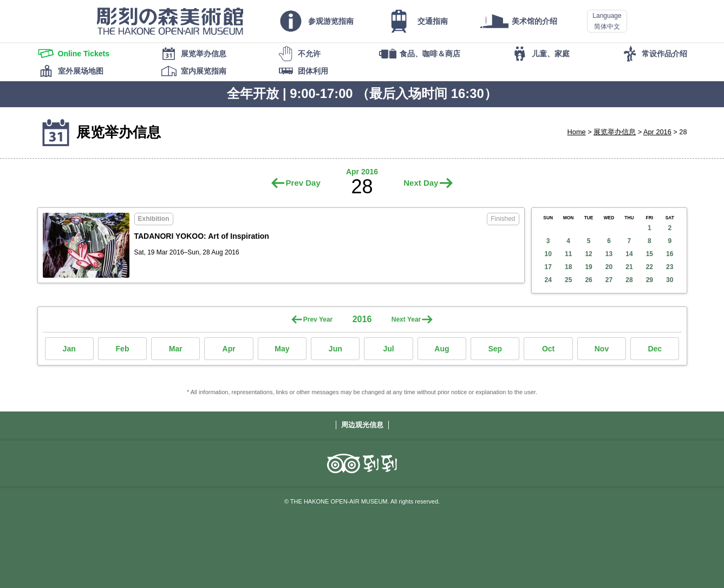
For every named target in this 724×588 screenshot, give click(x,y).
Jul (389, 349)
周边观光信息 (362, 425)
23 (670, 267)
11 (568, 254)
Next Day (421, 183)
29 (650, 280)
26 (588, 280)
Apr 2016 (657, 132)
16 (670, 254)
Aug (442, 349)
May (282, 349)
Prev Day (303, 183)
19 (588, 267)
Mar (176, 349)
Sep (495, 349)
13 (609, 254)
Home (577, 132)
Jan (69, 349)
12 (588, 254)
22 (650, 267)
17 (548, 267)
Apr (229, 349)
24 (548, 280)
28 (629, 280)
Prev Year (318, 319)
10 (548, 254)
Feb (123, 349)
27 (609, 280)
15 (650, 254)
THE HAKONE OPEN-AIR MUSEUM (170, 21)
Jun (335, 349)
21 (629, 267)
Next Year (406, 319)
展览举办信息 (615, 132)
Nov (602, 349)
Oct (548, 349)
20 (609, 267)
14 (629, 254)
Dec (655, 349)
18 (568, 267)
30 (670, 280)
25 (568, 280)
